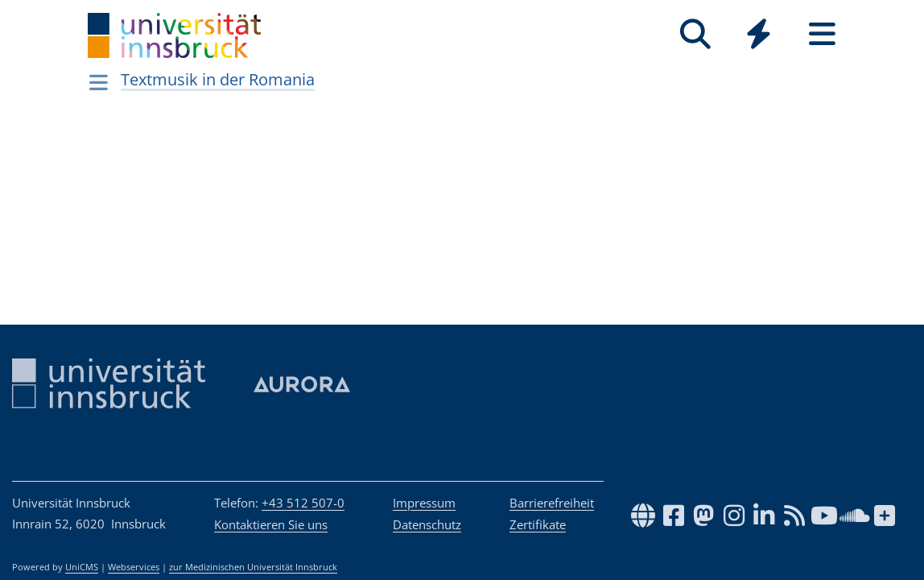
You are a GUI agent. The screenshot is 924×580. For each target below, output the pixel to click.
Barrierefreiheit (552, 503)
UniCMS (82, 567)
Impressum (424, 503)
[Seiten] (822, 34)
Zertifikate (538, 524)
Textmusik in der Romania (218, 79)
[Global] (759, 36)
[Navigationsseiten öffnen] (99, 82)
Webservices (134, 567)
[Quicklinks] (759, 34)
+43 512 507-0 (303, 503)
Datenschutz (427, 524)
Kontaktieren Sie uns (271, 524)
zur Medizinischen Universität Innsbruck (253, 567)
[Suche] (695, 34)
